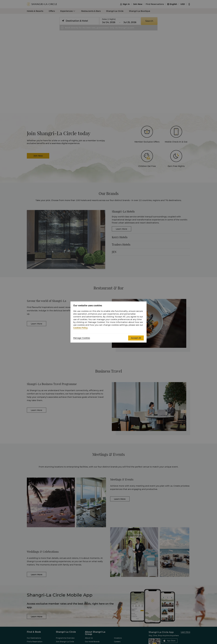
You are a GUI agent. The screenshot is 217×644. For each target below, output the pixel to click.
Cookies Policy (80, 328)
